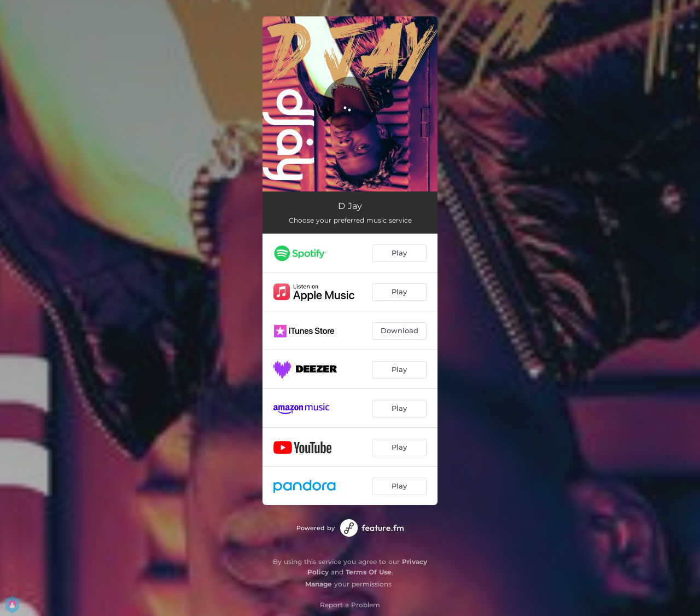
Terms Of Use (369, 572)
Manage (319, 584)
